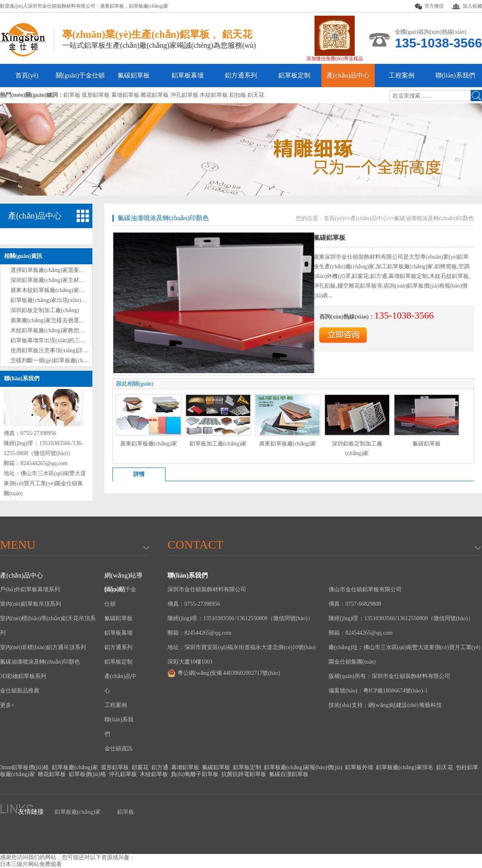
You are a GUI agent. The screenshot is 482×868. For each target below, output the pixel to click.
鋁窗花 (140, 767)
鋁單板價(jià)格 (87, 774)
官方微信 (429, 6)
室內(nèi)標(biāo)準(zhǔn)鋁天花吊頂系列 (48, 626)
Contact (195, 544)
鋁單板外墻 (359, 767)
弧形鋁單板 (115, 767)
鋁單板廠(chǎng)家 (149, 6)
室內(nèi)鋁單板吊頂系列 (31, 604)
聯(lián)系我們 (455, 75)
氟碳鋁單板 (134, 75)
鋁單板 (126, 812)
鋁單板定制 (294, 75)
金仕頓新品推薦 (20, 691)
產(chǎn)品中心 (348, 75)
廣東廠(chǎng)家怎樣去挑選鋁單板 (53, 320)
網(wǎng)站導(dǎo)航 (124, 577)
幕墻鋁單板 (185, 767)
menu (18, 544)
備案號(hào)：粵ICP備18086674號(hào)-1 (378, 691)
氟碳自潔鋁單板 (289, 774)
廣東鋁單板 (112, 6)
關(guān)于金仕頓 (80, 75)
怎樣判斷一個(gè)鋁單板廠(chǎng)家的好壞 (63, 360)
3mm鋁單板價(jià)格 (25, 767)
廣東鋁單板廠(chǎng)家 (149, 444)
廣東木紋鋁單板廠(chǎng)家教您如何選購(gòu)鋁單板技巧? (83, 290)
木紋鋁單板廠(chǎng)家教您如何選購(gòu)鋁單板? (72, 330)
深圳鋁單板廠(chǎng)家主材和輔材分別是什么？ (70, 280)
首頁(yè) (27, 75)
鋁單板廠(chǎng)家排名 (405, 767)
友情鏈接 (31, 812)
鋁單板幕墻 (188, 75)
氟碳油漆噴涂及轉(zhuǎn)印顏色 (163, 218)
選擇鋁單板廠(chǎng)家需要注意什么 (56, 270)
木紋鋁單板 (154, 774)
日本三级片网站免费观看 (31, 864)
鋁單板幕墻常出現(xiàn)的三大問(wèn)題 (60, 340)
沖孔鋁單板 (123, 774)
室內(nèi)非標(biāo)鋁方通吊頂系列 (43, 647)
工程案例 (402, 75)
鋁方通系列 (241, 75)
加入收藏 (467, 6)
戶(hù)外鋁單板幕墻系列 (30, 589)
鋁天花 (445, 767)
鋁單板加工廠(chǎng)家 (218, 444)
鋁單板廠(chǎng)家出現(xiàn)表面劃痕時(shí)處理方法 (76, 300)
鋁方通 (160, 767)
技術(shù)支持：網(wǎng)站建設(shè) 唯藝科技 (385, 705)
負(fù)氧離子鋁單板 (195, 774)
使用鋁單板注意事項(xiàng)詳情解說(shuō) (62, 350)
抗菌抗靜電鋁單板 (244, 774)
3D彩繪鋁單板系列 (23, 676)
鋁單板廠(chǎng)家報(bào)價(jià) (303, 767)
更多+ (7, 705)
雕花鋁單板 (52, 774)
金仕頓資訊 (118, 749)
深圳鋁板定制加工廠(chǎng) (45, 310)
